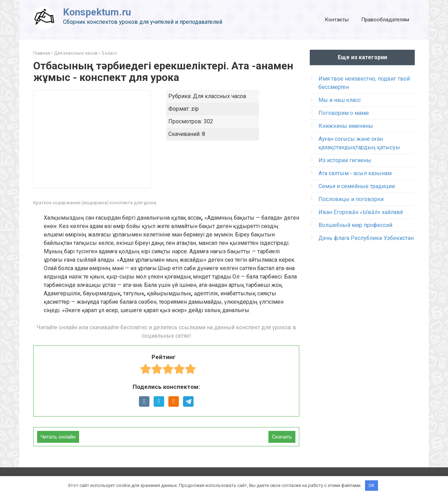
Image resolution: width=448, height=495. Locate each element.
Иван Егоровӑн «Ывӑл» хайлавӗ (361, 212)
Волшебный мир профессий (355, 225)
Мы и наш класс (340, 100)
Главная (42, 53)
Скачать (282, 437)
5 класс (109, 53)
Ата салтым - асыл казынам (355, 173)
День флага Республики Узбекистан (366, 238)
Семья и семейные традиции (357, 186)
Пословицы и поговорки (351, 199)
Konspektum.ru (97, 12)
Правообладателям (385, 20)
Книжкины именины (346, 126)
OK (372, 485)
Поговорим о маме (344, 113)
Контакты (337, 20)
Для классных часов (76, 53)
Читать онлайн (58, 437)
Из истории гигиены (345, 160)
